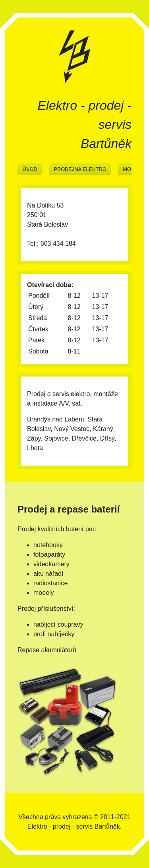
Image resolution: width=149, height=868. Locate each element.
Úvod (30, 169)
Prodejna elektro (80, 169)
